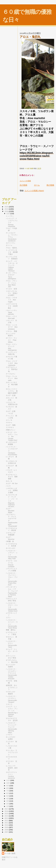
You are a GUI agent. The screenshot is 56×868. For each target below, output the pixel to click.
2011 (7, 823)
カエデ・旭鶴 (11, 425)
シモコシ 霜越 (11, 331)
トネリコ (9, 704)
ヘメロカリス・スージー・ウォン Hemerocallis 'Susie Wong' (12, 624)
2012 (7, 820)
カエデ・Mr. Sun (12, 483)
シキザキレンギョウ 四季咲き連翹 (12, 490)
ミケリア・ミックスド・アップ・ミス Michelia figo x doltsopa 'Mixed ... (12, 711)
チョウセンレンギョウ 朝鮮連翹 (12, 477)
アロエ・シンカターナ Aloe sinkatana (12, 327)
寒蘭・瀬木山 (11, 630)
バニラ (8, 486)
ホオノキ (9, 481)
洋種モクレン (11, 430)
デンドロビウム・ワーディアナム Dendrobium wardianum (12, 237)
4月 (8, 799)
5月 (8, 796)
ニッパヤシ (10, 216)
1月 (8, 806)
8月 (8, 788)
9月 (8, 786)
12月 (8, 214)
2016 (7, 811)
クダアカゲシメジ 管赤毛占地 (12, 369)
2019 (7, 209)
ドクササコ (10, 427)
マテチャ (9, 423)
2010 (7, 825)
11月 (8, 780)
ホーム (37, 185)
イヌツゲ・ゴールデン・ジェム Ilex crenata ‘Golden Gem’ (12, 436)
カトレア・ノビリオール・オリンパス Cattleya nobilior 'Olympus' (12, 266)
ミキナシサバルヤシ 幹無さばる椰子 (12, 293)
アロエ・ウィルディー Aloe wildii (12, 378)
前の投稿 (50, 185)
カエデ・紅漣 (11, 395)
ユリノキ (9, 420)
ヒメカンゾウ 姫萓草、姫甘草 (12, 768)
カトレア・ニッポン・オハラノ (12, 651)
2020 (7, 207)
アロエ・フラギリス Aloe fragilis (11, 300)
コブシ (8, 617)
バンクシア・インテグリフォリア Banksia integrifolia (12, 222)
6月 (8, 793)
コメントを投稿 (25, 181)
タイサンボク (11, 548)
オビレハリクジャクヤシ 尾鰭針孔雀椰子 (12, 391)
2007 (7, 832)
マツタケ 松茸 (11, 289)
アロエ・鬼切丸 (11, 248)
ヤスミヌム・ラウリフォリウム (12, 752)
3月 (8, 801)
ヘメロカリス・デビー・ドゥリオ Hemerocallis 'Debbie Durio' (12, 607)
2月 (8, 804)
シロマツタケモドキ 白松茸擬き (12, 306)
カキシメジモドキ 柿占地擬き (12, 384)
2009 (7, 827)
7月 (8, 791)
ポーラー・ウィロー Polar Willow (11, 340)
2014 (7, 816)
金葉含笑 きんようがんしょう (12, 687)
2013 (7, 818)
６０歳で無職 (10, 853)
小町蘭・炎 (10, 541)
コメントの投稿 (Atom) (34, 191)
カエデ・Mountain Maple (10, 510)
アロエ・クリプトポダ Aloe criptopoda (12, 363)
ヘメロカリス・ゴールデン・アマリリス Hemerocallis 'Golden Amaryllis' (12, 674)
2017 (7, 809)
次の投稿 (23, 185)
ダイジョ (9, 245)
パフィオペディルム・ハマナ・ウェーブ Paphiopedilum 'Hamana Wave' (13, 592)
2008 (7, 830)
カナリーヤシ (11, 243)
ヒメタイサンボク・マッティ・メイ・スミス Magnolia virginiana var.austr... (12, 501)
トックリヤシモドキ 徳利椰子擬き (12, 252)
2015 (7, 813)
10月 (8, 783)
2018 (7, 211)
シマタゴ (9, 735)
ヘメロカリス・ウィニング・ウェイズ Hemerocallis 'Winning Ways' (12, 728)
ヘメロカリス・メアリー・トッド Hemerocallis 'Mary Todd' (12, 555)
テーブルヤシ (11, 374)
